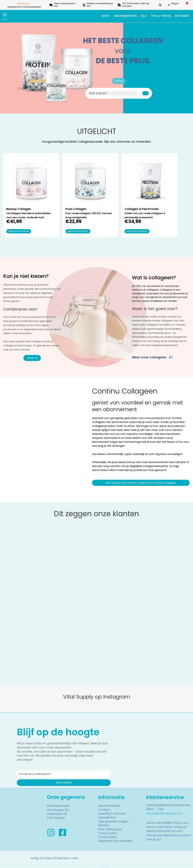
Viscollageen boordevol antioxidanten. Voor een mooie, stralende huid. (20, 205)
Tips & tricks (161, 16)
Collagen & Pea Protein (112, 198)
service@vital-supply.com (165, 809)
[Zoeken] (145, 93)
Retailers (182, 16)
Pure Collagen (64, 196)
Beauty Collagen (20, 196)
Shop (106, 16)
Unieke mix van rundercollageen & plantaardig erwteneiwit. (117, 209)
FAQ (144, 16)
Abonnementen (125, 16)
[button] (160, 5)
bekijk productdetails (19, 227)
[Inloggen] (169, 5)
